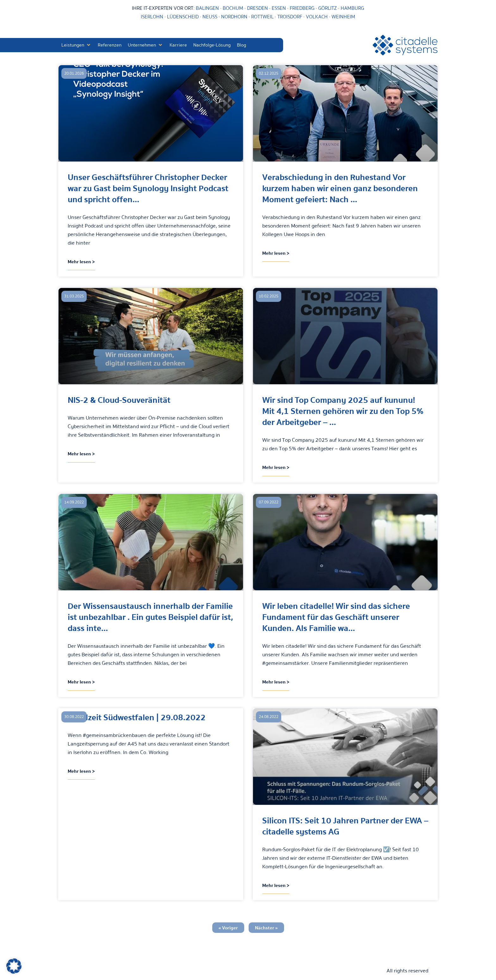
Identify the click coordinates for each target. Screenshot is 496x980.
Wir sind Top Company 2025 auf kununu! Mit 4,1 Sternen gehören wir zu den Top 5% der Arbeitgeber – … (343, 411)
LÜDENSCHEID (183, 17)
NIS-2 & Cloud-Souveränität (119, 400)
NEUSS (210, 17)
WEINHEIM (343, 17)
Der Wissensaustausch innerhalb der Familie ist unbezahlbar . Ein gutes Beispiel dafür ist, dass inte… (150, 617)
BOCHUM (233, 8)
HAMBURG (352, 8)
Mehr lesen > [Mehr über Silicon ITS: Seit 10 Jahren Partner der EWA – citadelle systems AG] (276, 885)
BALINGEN (207, 8)
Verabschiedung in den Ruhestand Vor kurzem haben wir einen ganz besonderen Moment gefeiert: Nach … (340, 188)
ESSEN (279, 8)
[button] (76, 45)
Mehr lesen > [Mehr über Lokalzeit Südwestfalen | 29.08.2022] (81, 771)
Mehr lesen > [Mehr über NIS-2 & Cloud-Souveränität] (81, 454)
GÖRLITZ (328, 8)
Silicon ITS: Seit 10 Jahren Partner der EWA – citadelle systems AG (345, 826)
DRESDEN (257, 8)
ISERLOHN (152, 17)
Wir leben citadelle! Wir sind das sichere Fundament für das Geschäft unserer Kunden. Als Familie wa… (336, 617)
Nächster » (266, 928)
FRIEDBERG (302, 8)
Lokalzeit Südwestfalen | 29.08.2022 (137, 718)
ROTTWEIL (262, 17)
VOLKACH (317, 17)
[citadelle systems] (405, 45)
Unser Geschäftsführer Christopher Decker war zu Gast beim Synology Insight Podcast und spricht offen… (148, 188)
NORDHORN (234, 17)
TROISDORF (290, 17)
